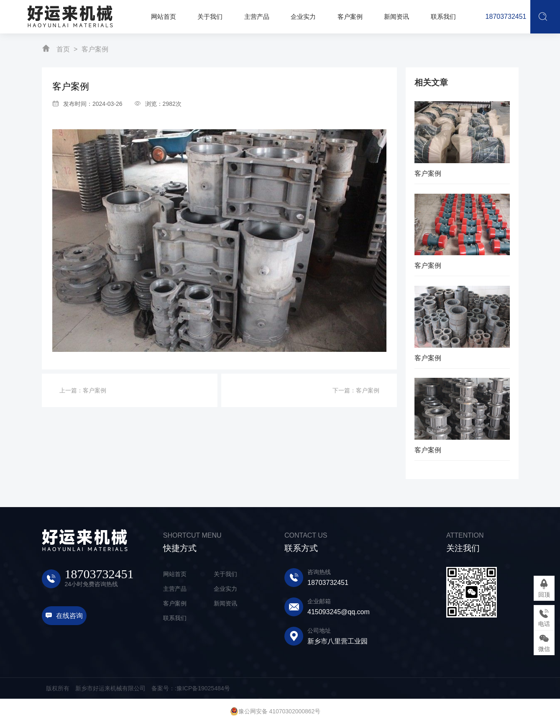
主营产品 (175, 589)
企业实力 (225, 589)
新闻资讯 (225, 603)
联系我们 (175, 618)
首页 (63, 49)
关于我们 (225, 574)
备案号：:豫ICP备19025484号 (191, 688)
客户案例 (95, 49)
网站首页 (175, 574)
